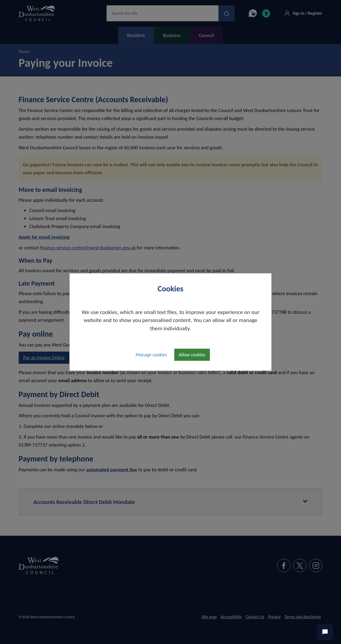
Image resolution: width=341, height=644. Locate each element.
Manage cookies (151, 355)
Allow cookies (192, 355)
